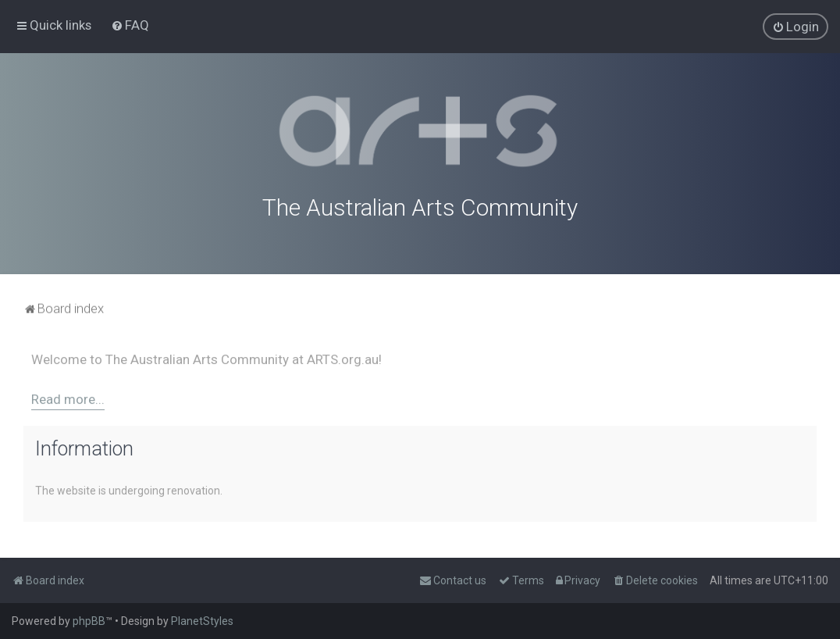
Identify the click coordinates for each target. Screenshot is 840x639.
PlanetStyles (202, 621)
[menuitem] (130, 25)
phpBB (89, 621)
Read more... (68, 398)
